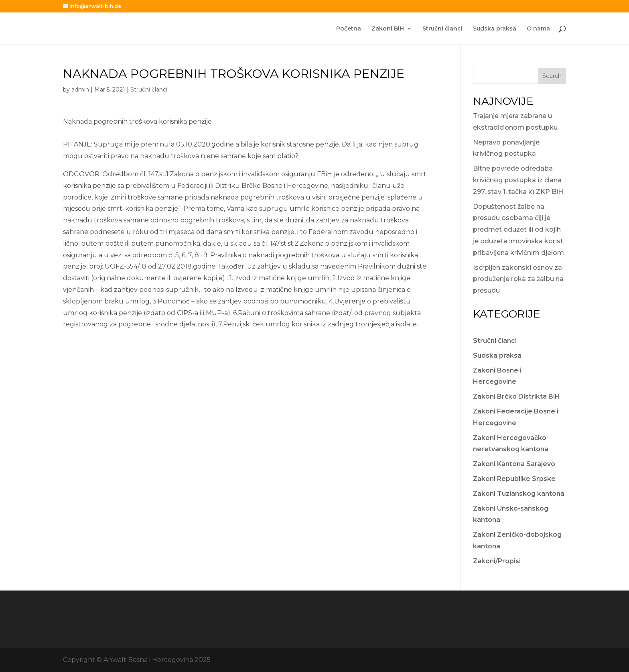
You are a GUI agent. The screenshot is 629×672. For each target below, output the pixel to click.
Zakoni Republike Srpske (514, 479)
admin (80, 90)
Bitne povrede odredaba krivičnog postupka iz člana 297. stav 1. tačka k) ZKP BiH (518, 180)
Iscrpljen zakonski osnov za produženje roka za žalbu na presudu (518, 279)
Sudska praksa (495, 29)
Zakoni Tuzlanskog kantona (519, 494)
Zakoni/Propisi (497, 561)
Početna (349, 29)
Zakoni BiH (388, 29)
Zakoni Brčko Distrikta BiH (516, 396)
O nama (538, 29)
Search (552, 76)
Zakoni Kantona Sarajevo (514, 464)
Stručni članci (442, 29)
